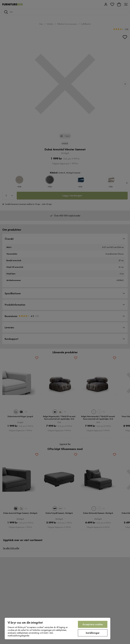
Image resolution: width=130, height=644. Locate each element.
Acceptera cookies (93, 624)
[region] (58, 629)
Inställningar (93, 633)
